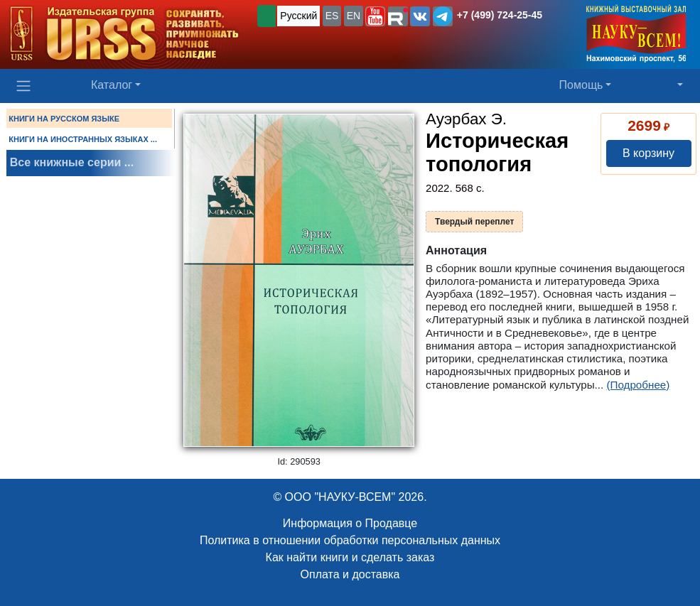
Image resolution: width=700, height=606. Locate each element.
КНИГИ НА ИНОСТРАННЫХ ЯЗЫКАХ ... (83, 139)
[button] (375, 16)
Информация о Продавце (350, 523)
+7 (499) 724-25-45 (500, 15)
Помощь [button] (581, 85)
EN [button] (354, 16)
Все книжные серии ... (72, 162)
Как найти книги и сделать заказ (350, 557)
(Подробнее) (638, 385)
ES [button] (332, 16)
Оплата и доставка (350, 574)
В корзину (648, 153)
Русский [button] (298, 16)
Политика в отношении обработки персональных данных (350, 540)
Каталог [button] (112, 85)
